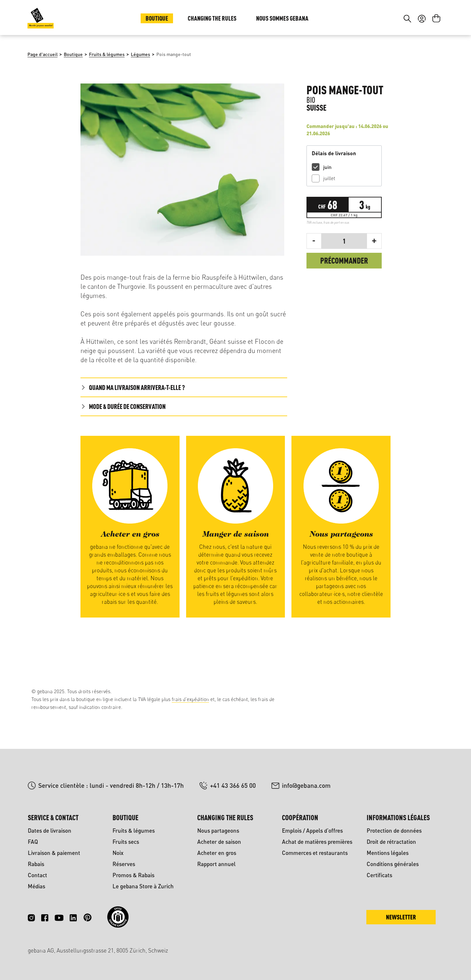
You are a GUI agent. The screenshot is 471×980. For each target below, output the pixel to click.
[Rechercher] (407, 58)
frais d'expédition (190, 699)
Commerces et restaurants (315, 853)
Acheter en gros (217, 853)
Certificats (379, 875)
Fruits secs (126, 842)
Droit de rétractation (391, 842)
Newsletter (401, 917)
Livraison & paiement (54, 853)
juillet (329, 222)
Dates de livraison (50, 831)
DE (420, 19)
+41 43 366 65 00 (233, 785)
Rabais (36, 864)
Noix (118, 853)
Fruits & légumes (134, 831)
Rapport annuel (216, 864)
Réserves (124, 864)
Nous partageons (218, 831)
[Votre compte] (422, 58)
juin (327, 211)
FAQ (33, 842)
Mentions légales (388, 853)
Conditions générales (393, 864)
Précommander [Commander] (344, 305)
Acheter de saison (219, 842)
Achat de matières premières (317, 842)
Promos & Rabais (133, 875)
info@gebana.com (306, 785)
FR (433, 19)
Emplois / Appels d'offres (312, 831)
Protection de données (394, 831)
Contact (37, 875)
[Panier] (436, 58)
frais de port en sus (336, 266)
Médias (36, 886)
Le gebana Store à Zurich (143, 886)
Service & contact (53, 817)
